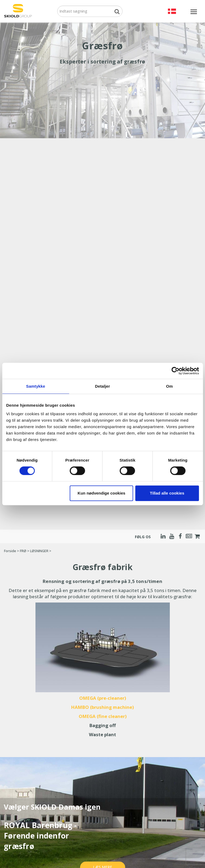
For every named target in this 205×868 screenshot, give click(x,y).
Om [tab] (169, 386)
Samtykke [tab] (36, 386)
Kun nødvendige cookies (102, 493)
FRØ (23, 551)
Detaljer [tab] (103, 386)
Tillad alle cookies (167, 493)
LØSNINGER (39, 551)
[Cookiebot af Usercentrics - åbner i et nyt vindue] (175, 371)
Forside (10, 551)
